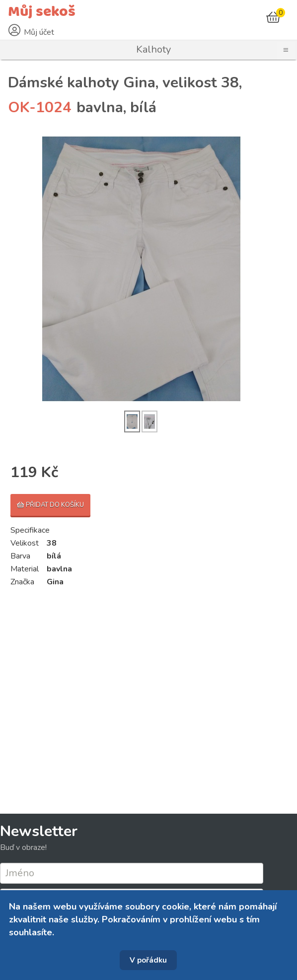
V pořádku (148, 960)
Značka (22, 582)
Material (25, 569)
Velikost (25, 543)
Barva (20, 556)
